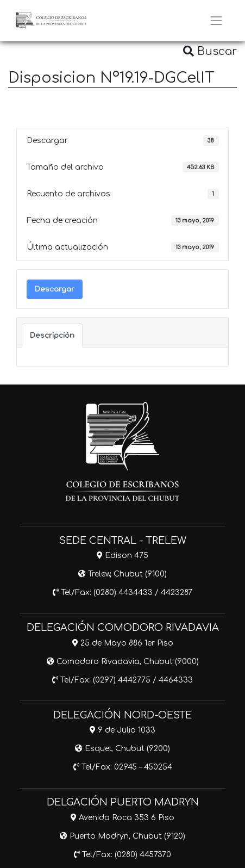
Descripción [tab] (52, 335)
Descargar (55, 289)
